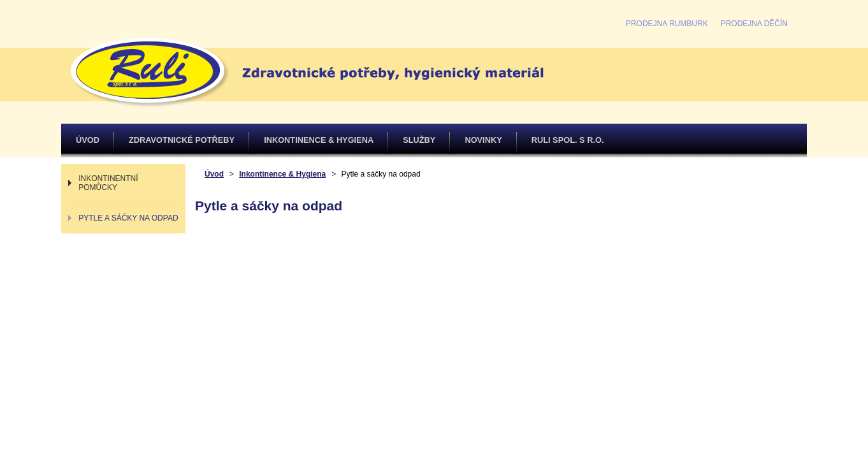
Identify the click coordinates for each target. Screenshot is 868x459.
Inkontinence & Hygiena (319, 140)
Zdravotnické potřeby (182, 140)
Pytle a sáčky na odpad (128, 218)
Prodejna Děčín (754, 24)
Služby (419, 140)
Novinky (483, 140)
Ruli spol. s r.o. (568, 140)
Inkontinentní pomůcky (108, 183)
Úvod (88, 140)
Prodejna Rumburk (667, 24)
